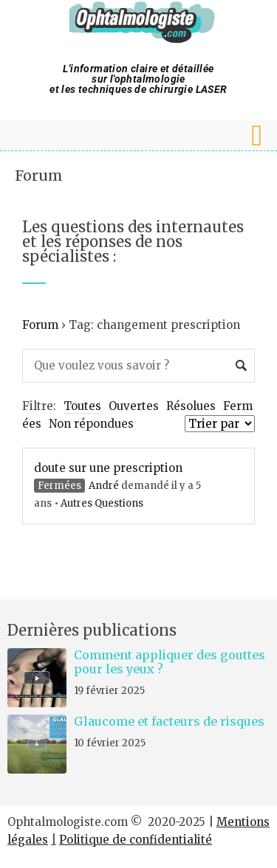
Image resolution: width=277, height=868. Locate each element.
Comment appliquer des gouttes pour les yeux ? (170, 662)
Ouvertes (134, 406)
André (104, 486)
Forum (39, 176)
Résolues (191, 406)
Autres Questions (102, 503)
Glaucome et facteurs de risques (169, 721)
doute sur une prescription (108, 468)
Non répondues (91, 424)
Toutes (82, 406)
